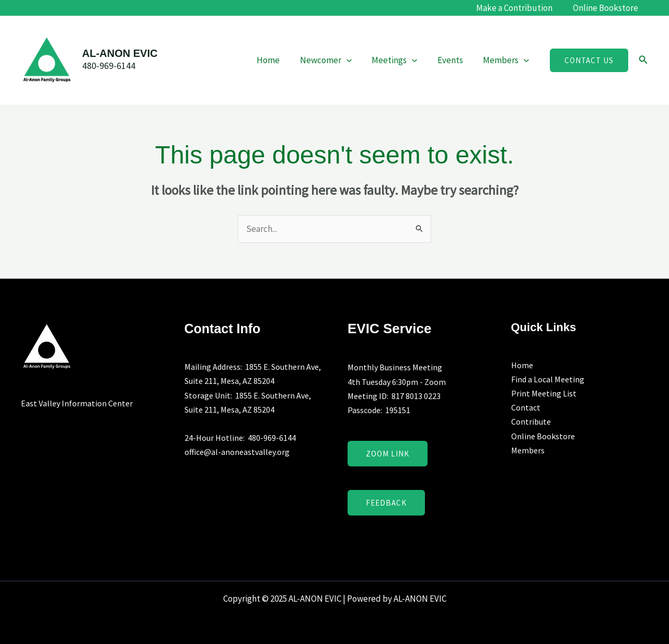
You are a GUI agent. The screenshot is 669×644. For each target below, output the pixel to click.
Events (454, 60)
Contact (526, 407)
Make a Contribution (518, 8)
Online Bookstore (607, 8)
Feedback (386, 503)
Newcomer (334, 60)
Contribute (531, 421)
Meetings (400, 60)
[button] (589, 60)
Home (279, 60)
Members (507, 60)
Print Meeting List (544, 393)
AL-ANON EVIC (120, 53)
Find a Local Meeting (548, 379)
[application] (354, 60)
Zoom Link (388, 454)
